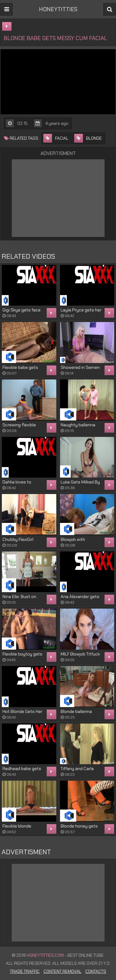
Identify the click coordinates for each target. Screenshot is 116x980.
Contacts (96, 971)
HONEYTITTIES (58, 9)
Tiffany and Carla (77, 769)
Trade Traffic (25, 971)
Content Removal (62, 971)
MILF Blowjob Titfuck (80, 654)
